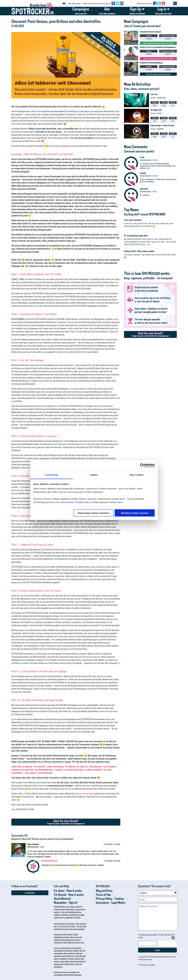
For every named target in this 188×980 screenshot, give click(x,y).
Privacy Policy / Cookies (110, 899)
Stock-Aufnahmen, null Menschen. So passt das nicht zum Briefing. (158, 180)
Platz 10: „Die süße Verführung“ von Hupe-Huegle (37, 700)
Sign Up (137, 11)
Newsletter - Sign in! (66, 903)
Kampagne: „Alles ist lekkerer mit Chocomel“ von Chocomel (42, 154)
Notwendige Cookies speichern (94, 513)
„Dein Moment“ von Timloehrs (102, 767)
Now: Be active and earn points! (158, 74)
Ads (107, 11)
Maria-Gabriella (33, 844)
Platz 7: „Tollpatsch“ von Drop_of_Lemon (32, 544)
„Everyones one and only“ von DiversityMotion (32, 770)
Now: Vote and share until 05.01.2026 (158, 59)
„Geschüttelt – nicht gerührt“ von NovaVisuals (32, 773)
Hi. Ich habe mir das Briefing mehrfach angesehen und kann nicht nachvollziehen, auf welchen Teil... (158, 166)
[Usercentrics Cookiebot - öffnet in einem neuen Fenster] (142, 466)
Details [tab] (94, 475)
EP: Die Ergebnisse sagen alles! (136, 236)
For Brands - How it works (69, 895)
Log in (164, 11)
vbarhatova (161, 98)
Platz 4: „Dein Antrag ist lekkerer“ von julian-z (35, 436)
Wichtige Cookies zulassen (135, 513)
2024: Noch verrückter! (133, 220)
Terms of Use (103, 895)
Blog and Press (104, 891)
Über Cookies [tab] (137, 475)
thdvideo (160, 129)
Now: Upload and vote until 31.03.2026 (158, 43)
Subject (143, 893)
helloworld (144, 189)
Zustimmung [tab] (51, 475)
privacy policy (147, 935)
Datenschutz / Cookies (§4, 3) (76, 502)
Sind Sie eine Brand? (66, 822)
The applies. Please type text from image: (156, 936)
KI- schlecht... (145, 195)
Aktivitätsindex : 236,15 (149, 176)
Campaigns (81, 11)
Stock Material (62, 899)
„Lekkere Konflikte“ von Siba (98, 770)
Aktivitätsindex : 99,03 (148, 192)
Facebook (30, 893)
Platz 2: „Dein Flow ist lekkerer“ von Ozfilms (34, 314)
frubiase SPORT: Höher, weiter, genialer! (139, 251)
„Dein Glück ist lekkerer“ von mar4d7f (28, 767)
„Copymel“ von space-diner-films (69, 770)
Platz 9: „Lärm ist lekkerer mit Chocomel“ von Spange (39, 671)
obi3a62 (143, 173)
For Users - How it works (68, 891)
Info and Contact (74, 3)
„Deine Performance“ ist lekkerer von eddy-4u (67, 767)
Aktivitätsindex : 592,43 (149, 160)
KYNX (159, 113)
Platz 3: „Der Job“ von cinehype (28, 360)
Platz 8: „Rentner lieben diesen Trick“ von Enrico (36, 591)
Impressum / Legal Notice (111, 903)
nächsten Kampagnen (84, 794)
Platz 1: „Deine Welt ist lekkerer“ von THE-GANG (36, 274)
